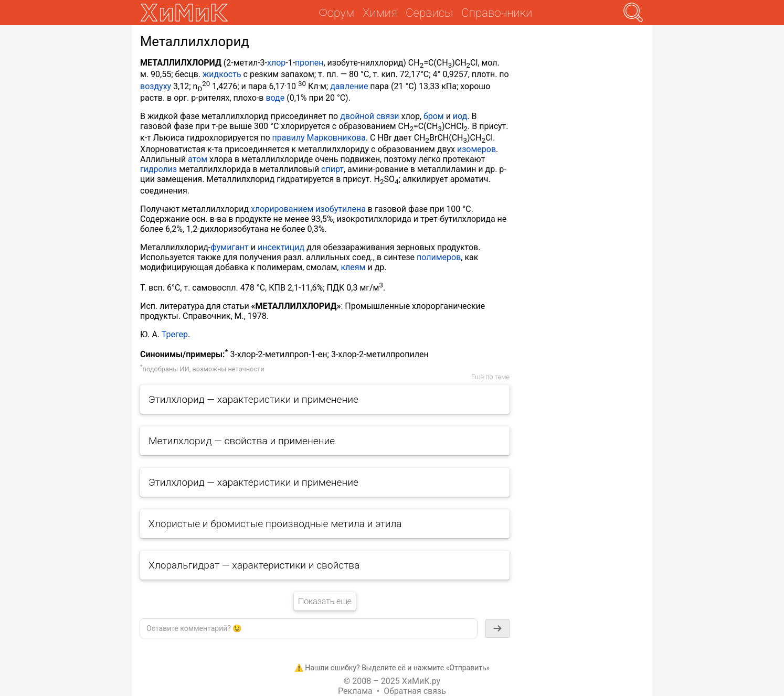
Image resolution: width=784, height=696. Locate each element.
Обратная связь (415, 691)
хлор (276, 63)
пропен (309, 63)
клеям (353, 267)
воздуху (156, 86)
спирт (332, 169)
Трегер (175, 334)
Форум (337, 13)
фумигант (230, 247)
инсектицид (281, 247)
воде (275, 98)
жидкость (222, 74)
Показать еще (325, 601)
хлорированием (282, 209)
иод (460, 116)
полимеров (439, 257)
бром (434, 116)
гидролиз (158, 169)
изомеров (476, 149)
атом (198, 159)
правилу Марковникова (319, 138)
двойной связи (369, 116)
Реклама (355, 691)
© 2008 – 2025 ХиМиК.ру (392, 681)
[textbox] (309, 628)
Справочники (497, 13)
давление (349, 86)
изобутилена (341, 209)
